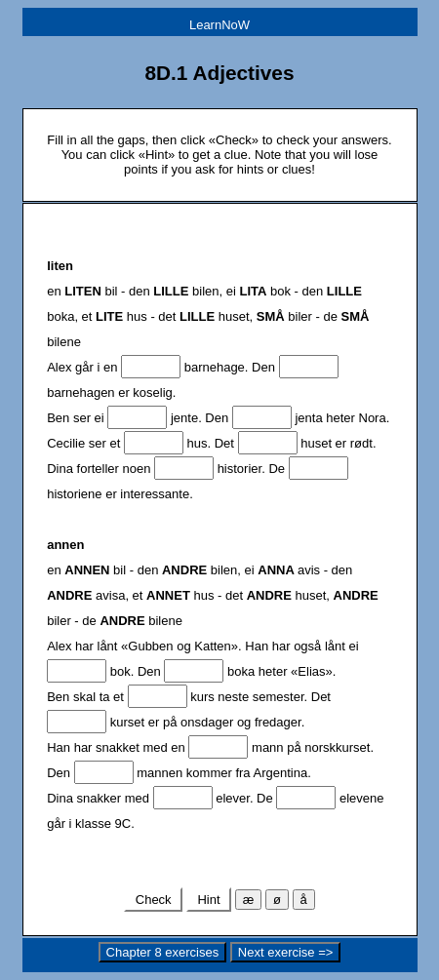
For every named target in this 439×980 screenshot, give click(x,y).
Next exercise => (286, 952)
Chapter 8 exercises (163, 952)
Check (153, 900)
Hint (209, 900)
